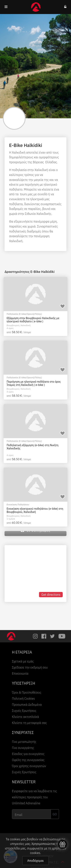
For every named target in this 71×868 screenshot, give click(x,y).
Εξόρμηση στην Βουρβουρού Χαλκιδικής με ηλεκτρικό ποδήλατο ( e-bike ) (33, 320)
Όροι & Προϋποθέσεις (27, 692)
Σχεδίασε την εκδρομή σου (30, 667)
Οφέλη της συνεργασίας (28, 760)
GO (55, 814)
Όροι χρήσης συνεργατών (29, 766)
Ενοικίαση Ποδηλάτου (18, 504)
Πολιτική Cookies (23, 698)
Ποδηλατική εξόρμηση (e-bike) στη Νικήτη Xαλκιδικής (32, 447)
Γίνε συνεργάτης (23, 748)
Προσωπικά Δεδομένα (27, 705)
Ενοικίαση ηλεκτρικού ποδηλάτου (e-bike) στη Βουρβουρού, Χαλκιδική (35, 510)
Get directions (51, 595)
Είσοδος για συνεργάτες (28, 754)
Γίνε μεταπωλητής (24, 742)
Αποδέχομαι (35, 861)
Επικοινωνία (20, 673)
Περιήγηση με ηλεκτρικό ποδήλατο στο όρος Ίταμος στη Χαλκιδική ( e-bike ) (34, 383)
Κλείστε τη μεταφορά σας (29, 723)
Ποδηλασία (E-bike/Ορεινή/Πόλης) (24, 314)
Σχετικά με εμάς (23, 661)
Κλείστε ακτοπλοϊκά (25, 717)
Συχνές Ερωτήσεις (24, 711)
